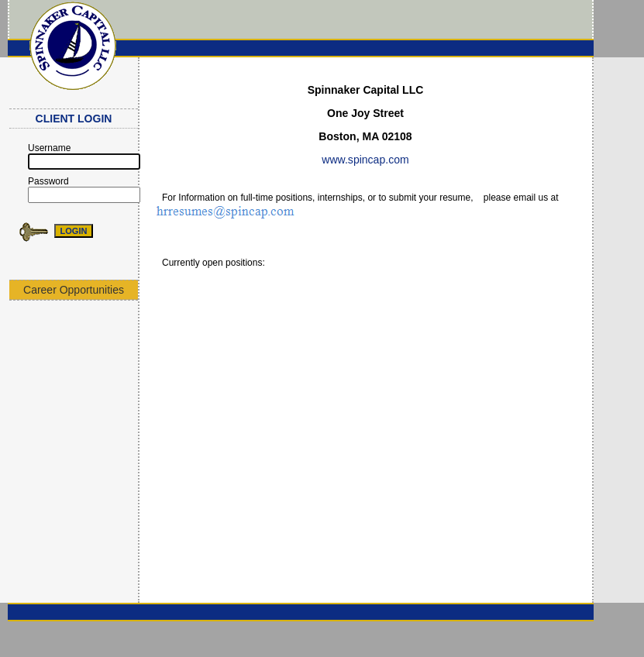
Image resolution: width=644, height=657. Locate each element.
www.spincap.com (365, 160)
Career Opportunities (74, 290)
